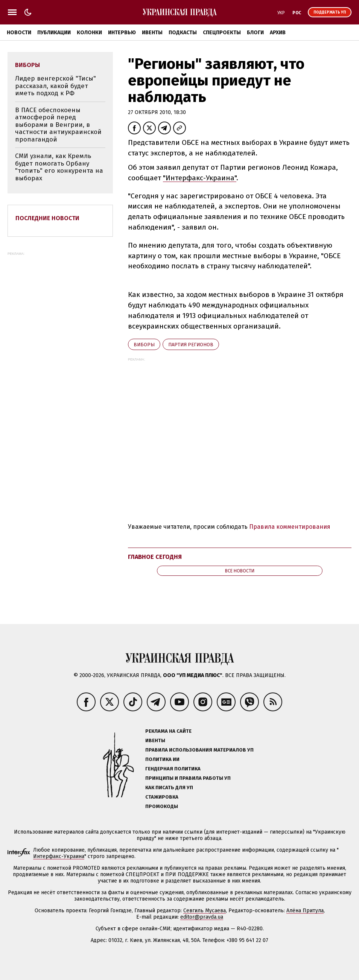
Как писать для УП (169, 787)
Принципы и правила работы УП (188, 778)
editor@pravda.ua (202, 917)
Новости (19, 33)
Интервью (122, 33)
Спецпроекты (222, 33)
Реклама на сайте (168, 731)
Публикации (54, 33)
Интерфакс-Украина (59, 856)
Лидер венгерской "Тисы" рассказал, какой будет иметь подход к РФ (56, 86)
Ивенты (152, 33)
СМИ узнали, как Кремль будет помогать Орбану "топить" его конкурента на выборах (59, 167)
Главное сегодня (155, 557)
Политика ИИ (162, 759)
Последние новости (47, 218)
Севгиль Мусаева (205, 911)
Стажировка (162, 797)
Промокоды (162, 806)
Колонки (89, 33)
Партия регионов (191, 345)
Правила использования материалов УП (199, 750)
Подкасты (183, 33)
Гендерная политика (173, 769)
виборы (144, 345)
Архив (278, 33)
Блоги (255, 33)
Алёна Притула (305, 911)
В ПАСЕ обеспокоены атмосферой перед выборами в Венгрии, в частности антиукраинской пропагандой (58, 125)
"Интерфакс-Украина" (200, 178)
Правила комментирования (290, 527)
